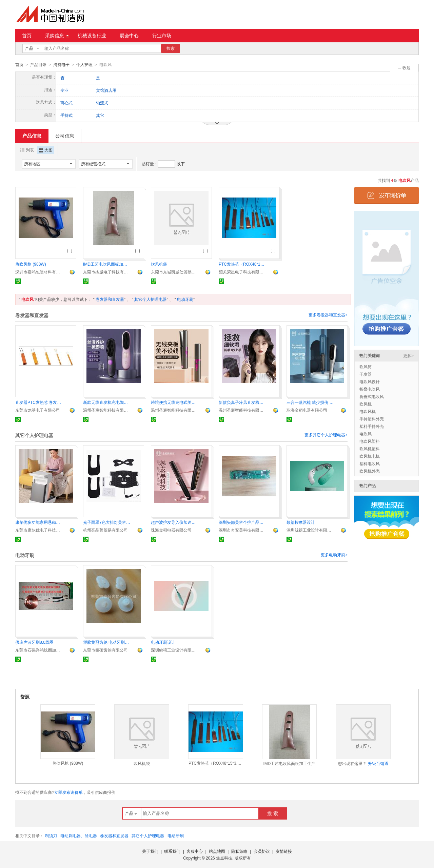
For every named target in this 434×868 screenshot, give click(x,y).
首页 (27, 36)
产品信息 (32, 136)
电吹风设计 (370, 381)
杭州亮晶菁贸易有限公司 (105, 530)
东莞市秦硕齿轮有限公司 (105, 650)
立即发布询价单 (68, 792)
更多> (408, 355)
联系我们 (172, 851)
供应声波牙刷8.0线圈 (34, 642)
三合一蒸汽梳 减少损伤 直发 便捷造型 (310, 402)
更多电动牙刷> (334, 555)
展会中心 (129, 36)
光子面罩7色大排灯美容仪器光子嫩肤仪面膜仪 (107, 522)
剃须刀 (51, 835)
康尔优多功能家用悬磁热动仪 (39, 522)
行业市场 (162, 36)
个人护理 (84, 65)
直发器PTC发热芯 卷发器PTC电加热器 (39, 402)
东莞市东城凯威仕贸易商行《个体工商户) (175, 272)
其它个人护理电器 (151, 299)
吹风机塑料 (370, 449)
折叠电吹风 (370, 389)
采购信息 (57, 36)
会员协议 (262, 851)
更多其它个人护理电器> (326, 435)
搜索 (171, 48)
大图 (46, 150)
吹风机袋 (159, 264)
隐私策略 (239, 851)
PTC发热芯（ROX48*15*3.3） (242, 264)
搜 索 (273, 813)
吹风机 (366, 404)
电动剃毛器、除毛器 (79, 835)
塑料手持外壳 (372, 426)
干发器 (366, 374)
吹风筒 (366, 367)
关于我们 (150, 851)
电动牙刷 (185, 299)
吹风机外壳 (370, 471)
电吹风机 (368, 411)
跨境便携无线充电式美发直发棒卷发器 (175, 402)
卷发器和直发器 (110, 299)
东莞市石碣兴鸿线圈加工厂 (39, 650)
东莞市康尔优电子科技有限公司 (39, 530)
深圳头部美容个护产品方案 (242, 522)
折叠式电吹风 (372, 396)
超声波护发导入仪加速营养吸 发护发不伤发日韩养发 (175, 522)
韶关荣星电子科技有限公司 (242, 272)
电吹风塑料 (370, 441)
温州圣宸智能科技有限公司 (107, 410)
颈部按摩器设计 (301, 522)
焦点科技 (224, 858)
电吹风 (366, 434)
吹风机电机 (370, 456)
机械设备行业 (92, 36)
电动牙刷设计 (163, 642)
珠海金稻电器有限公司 (307, 410)
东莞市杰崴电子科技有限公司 (107, 272)
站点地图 (217, 851)
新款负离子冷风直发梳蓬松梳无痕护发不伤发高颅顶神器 (242, 402)
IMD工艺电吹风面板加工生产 (107, 264)
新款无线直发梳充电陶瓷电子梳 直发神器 (107, 402)
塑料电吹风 (370, 463)
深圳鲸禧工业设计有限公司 (310, 530)
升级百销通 (378, 763)
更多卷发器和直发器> (328, 315)
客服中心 (195, 851)
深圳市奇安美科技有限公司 (242, 530)
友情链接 (284, 851)
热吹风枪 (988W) (31, 264)
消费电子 (61, 65)
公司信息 (65, 136)
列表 (27, 150)
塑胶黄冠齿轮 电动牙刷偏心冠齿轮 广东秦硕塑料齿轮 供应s (107, 642)
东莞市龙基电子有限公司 (38, 410)
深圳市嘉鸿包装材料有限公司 (39, 272)
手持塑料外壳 (372, 419)
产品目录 (38, 65)
